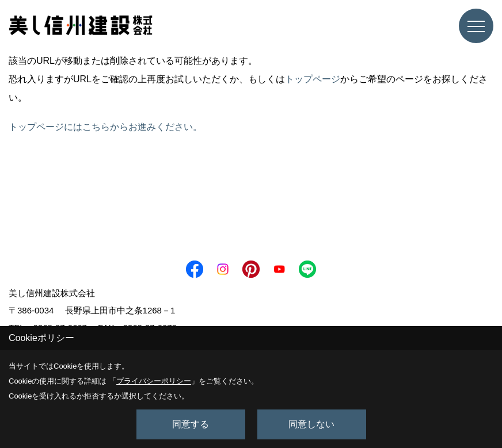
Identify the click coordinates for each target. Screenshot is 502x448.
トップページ (313, 79)
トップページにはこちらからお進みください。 (105, 127)
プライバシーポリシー (154, 381)
